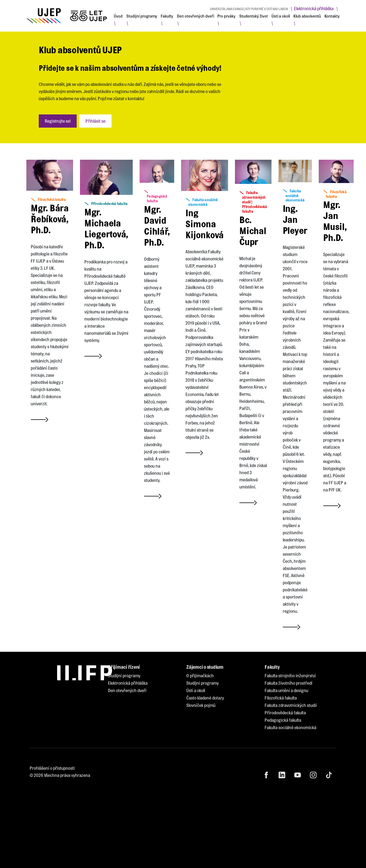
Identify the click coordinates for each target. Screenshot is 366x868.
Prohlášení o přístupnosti (52, 768)
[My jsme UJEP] (68, 16)
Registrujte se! (58, 121)
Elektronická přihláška (314, 8)
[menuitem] (118, 16)
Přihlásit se (95, 121)
